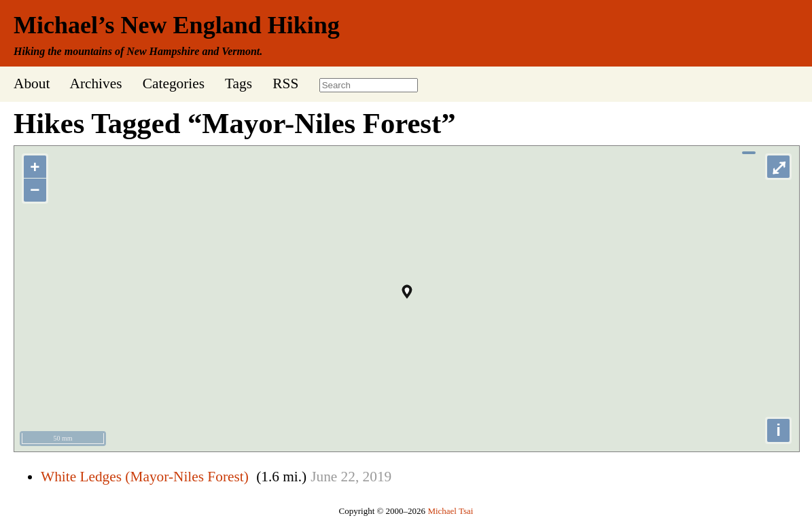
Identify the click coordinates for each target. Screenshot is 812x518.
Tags (239, 84)
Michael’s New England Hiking (177, 25)
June (324, 477)
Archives (95, 84)
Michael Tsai (450, 511)
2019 (377, 477)
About (32, 84)
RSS (285, 84)
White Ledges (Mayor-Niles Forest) (145, 477)
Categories (174, 84)
